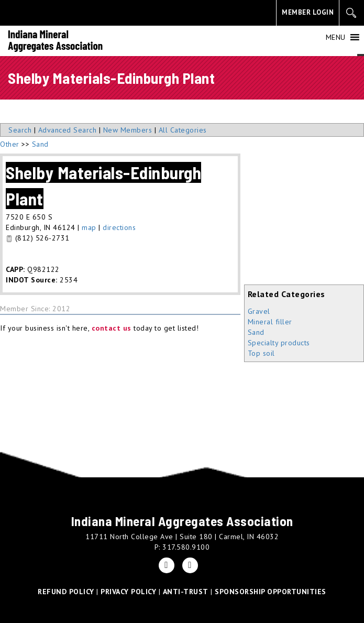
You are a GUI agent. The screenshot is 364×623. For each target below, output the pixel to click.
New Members (128, 130)
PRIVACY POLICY (128, 592)
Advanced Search (68, 130)
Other (10, 144)
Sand (256, 332)
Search (20, 130)
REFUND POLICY (66, 592)
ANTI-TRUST (186, 592)
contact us (112, 328)
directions (119, 227)
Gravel (259, 311)
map (89, 227)
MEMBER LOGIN (308, 12)
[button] (336, 37)
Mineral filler (270, 322)
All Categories (183, 130)
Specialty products (279, 343)
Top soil (261, 353)
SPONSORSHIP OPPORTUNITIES (271, 592)
